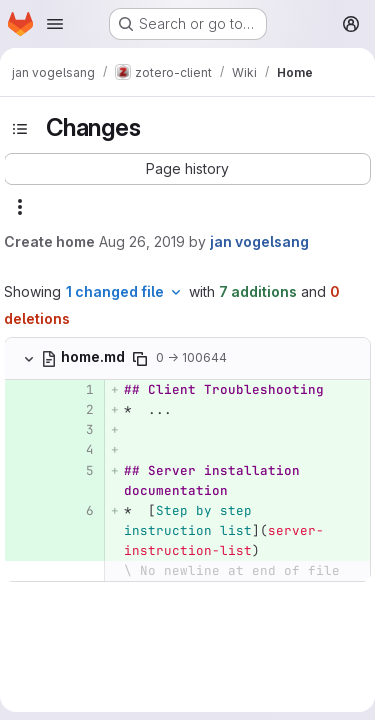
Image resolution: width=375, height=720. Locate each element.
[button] (187, 169)
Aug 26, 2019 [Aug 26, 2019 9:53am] (142, 241)
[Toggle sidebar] (20, 129)
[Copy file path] (140, 359)
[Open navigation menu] (55, 24)
